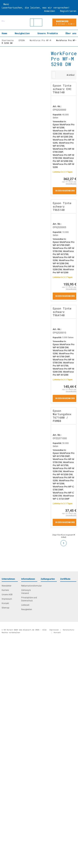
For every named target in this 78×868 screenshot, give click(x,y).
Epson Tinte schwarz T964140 (62, 312)
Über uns (71, 33)
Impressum (7, 599)
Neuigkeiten (22, 33)
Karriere (5, 590)
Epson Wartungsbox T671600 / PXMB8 (62, 416)
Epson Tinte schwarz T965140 (62, 206)
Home (4, 33)
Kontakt (5, 603)
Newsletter (7, 586)
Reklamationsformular (29, 586)
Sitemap (6, 608)
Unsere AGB (7, 595)
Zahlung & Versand (26, 592)
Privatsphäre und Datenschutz (29, 599)
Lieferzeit (25, 605)
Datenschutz (69, 630)
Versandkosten (71, 184)
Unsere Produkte (48, 33)
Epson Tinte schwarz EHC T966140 (62, 89)
